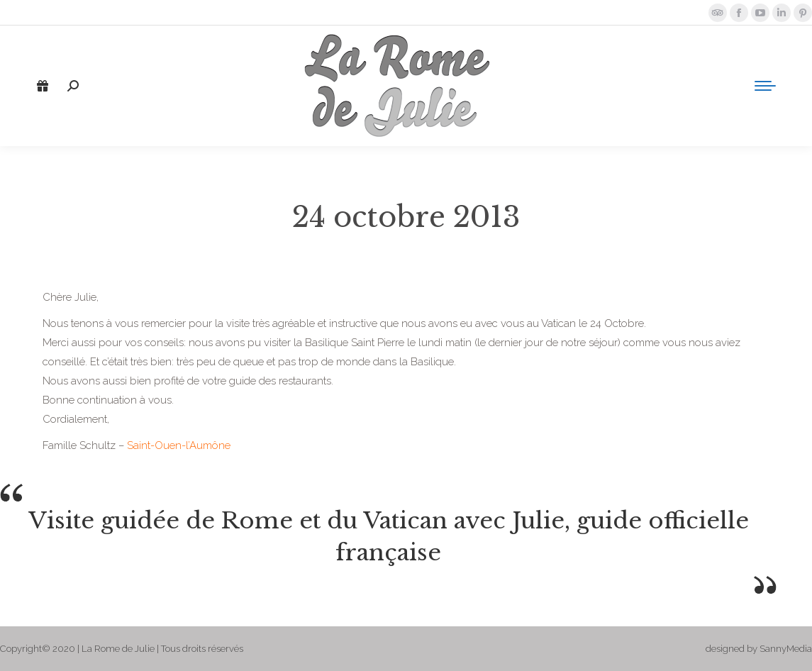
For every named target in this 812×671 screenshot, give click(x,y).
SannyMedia (786, 649)
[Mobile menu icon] (765, 86)
